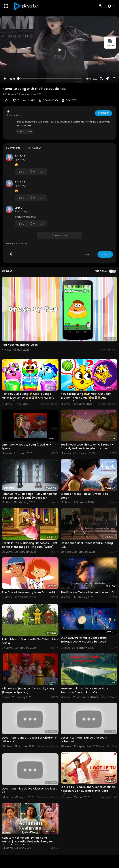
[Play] (5, 79)
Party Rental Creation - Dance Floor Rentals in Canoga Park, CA (85, 690)
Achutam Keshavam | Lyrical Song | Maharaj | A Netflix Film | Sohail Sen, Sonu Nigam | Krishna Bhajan (29, 842)
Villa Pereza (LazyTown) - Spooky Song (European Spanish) (28, 690)
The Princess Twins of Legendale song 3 (87, 592)
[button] (111, 6)
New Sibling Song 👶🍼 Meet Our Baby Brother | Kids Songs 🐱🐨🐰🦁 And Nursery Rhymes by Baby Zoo (86, 398)
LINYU (19, 208)
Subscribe (103, 113)
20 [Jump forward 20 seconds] (102, 79)
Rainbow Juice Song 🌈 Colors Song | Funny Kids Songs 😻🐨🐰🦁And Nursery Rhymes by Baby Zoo (28, 398)
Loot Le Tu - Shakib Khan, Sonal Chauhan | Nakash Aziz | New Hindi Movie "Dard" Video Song (89, 791)
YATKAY (20, 156)
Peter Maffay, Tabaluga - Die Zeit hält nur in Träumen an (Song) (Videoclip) (29, 496)
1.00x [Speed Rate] (96, 79)
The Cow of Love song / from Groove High (30, 592)
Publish (105, 254)
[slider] (50, 79)
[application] (59, 50)
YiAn (10, 112)
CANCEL (88, 254)
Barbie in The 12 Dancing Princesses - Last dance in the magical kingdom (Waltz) (30, 545)
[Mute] (108, 79)
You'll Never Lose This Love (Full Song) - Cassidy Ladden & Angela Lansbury (87, 447)
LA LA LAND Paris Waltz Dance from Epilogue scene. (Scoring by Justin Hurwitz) (84, 642)
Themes (110, 43)
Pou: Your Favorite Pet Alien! (20, 345)
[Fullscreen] (114, 79)
